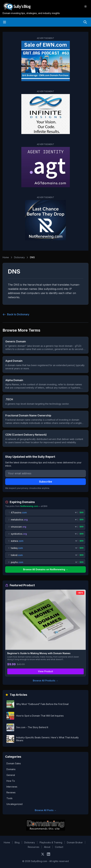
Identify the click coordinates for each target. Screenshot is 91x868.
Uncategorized (14, 804)
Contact (59, 847)
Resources (34, 847)
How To (11, 781)
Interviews (12, 787)
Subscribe (46, 482)
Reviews (11, 792)
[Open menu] (5, 22)
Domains (11, 769)
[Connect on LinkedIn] (48, 854)
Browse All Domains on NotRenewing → (46, 569)
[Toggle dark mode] (86, 6)
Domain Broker (75, 842)
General (11, 775)
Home (6, 257)
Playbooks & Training (51, 842)
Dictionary (19, 257)
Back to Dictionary (16, 314)
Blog (17, 842)
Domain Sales (14, 763)
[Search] (85, 22)
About (47, 847)
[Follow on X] (43, 854)
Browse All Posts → (46, 810)
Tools (9, 798)
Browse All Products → (45, 681)
